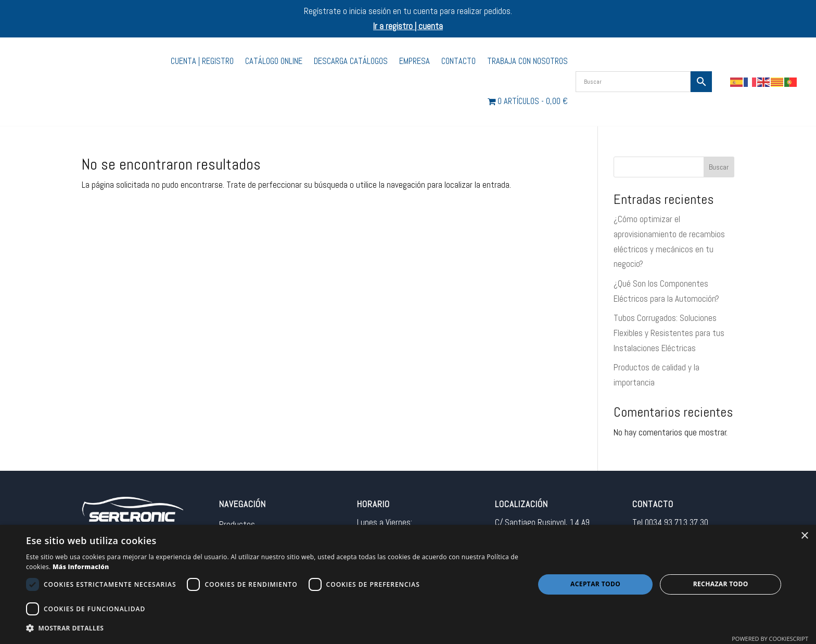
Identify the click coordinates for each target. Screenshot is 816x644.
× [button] (804, 536)
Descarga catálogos (351, 61)
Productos (237, 524)
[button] (273, 629)
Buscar (719, 167)
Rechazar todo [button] (721, 584)
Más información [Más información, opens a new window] (81, 567)
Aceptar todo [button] (595, 584)
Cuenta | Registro (202, 61)
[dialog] (408, 584)
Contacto (458, 61)
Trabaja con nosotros (527, 61)
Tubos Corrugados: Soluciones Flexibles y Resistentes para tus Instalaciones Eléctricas (669, 333)
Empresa (415, 61)
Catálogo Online (274, 61)
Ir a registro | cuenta (408, 26)
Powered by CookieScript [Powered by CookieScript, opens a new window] (770, 639)
